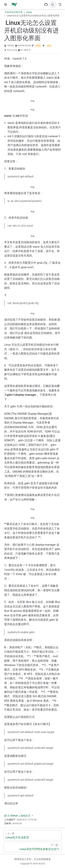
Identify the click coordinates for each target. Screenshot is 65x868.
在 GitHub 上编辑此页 (17, 816)
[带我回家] (15, 5)
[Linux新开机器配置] (32, 835)
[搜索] (53, 5)
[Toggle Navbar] (60, 5)
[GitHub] (46, 5)
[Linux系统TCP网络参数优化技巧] (32, 847)
